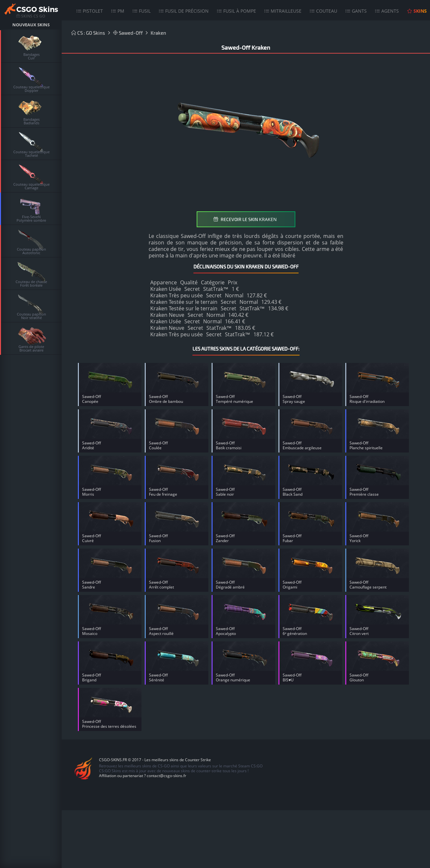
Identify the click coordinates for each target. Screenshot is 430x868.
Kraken (158, 33)
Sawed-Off (128, 33)
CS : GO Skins (88, 33)
